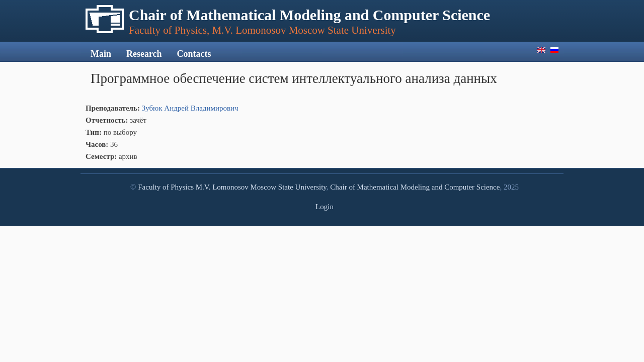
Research (144, 54)
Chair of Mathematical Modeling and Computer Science (415, 187)
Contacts (194, 54)
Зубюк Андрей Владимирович (190, 108)
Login (325, 207)
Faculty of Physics (166, 187)
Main (101, 54)
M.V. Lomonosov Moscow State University (261, 187)
